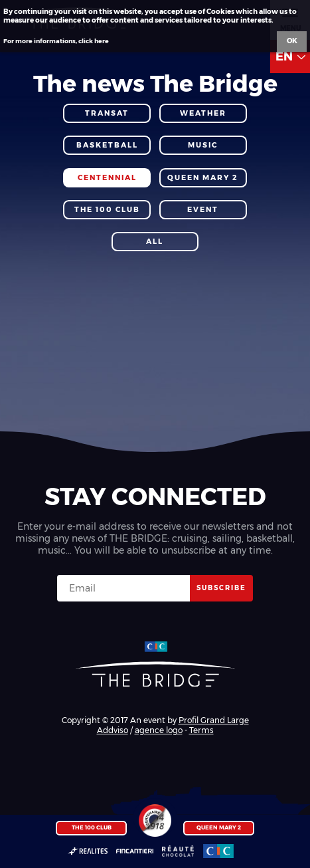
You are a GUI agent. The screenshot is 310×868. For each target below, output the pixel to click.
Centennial (107, 178)
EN (290, 56)
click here (94, 41)
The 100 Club (92, 827)
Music (203, 145)
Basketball (107, 145)
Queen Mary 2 (219, 827)
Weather (203, 113)
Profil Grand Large (214, 720)
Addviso (113, 730)
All (155, 242)
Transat (107, 113)
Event (203, 210)
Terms (201, 730)
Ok (292, 41)
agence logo (159, 730)
